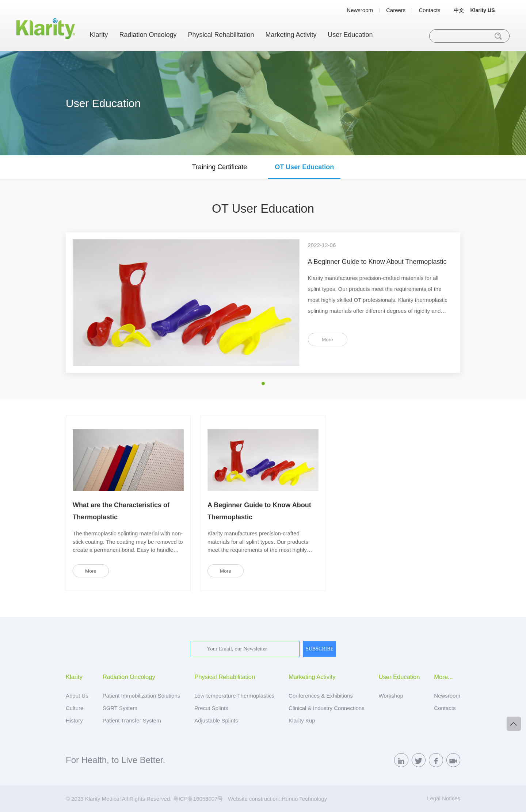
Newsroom (360, 10)
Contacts (429, 10)
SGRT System (120, 708)
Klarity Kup (302, 720)
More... (443, 677)
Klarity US (483, 10)
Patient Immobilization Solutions (142, 696)
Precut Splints (211, 708)
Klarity (99, 35)
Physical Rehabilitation (221, 35)
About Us (77, 696)
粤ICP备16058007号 (198, 799)
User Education (350, 35)
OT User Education (304, 167)
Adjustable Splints (216, 720)
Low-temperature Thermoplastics (234, 696)
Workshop (391, 696)
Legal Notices (444, 798)
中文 (459, 10)
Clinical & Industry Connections (327, 708)
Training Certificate (220, 167)
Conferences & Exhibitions (321, 696)
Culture (75, 708)
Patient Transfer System (132, 720)
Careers (396, 10)
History (74, 720)
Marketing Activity (291, 35)
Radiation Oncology (148, 35)
